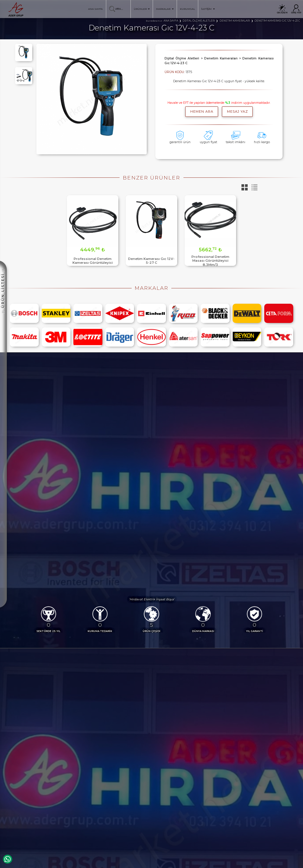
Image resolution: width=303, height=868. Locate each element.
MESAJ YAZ (237, 111)
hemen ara (202, 111)
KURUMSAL (187, 9)
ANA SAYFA (95, 9)
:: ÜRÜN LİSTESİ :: (3, 221)
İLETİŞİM (208, 9)
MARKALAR (165, 9)
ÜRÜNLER (142, 9)
